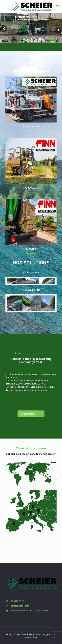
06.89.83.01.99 (17, 601)
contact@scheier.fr (20, 606)
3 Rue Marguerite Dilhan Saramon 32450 (30, 611)
